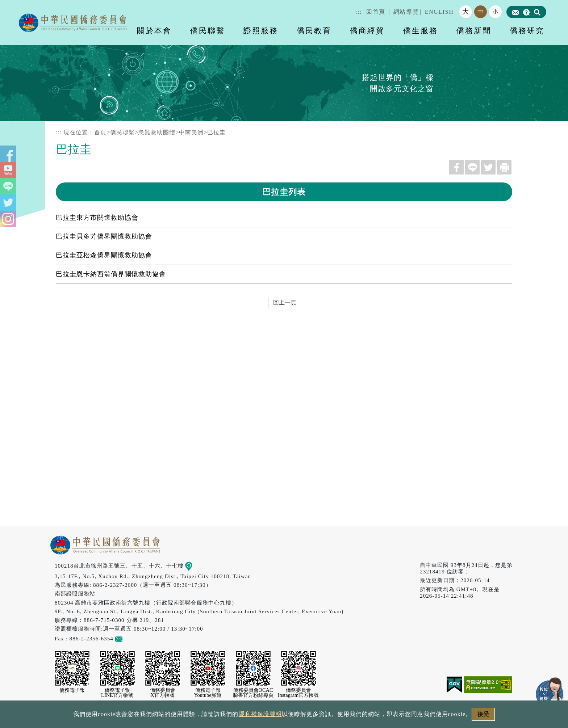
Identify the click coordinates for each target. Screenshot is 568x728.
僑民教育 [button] (314, 31)
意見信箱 (130, 638)
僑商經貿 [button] (367, 31)
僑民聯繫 (122, 132)
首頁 (100, 132)
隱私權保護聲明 (253, 716)
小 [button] (496, 12)
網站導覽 (406, 12)
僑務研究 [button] (527, 31)
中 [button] (481, 12)
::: (359, 12)
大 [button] (466, 12)
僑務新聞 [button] (474, 31)
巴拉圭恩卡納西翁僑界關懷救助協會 (111, 274)
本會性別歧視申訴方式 (381, 716)
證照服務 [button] (261, 31)
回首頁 (376, 12)
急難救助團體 (157, 132)
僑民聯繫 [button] (208, 31)
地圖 (194, 566)
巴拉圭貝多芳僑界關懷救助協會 (104, 236)
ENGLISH (439, 12)
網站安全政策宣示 (312, 716)
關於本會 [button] (154, 31)
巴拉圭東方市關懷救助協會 (97, 218)
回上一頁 (285, 302)
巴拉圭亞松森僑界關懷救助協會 (104, 255)
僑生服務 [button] (421, 31)
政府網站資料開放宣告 (188, 716)
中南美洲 (191, 132)
